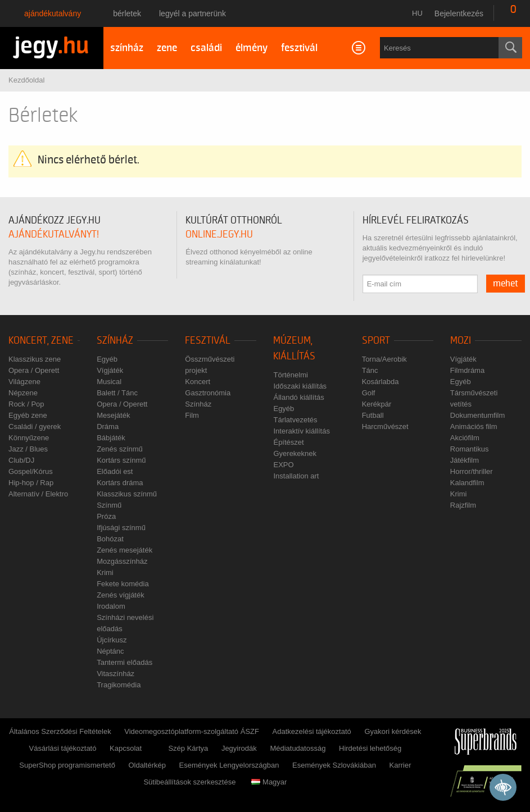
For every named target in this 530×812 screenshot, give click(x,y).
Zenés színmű (120, 449)
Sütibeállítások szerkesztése (189, 782)
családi (206, 48)
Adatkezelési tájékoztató (312, 731)
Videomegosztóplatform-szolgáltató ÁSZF (192, 731)
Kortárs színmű (121, 460)
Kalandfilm (467, 483)
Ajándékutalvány (53, 13)
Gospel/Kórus (31, 471)
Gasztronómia (208, 393)
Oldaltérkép (147, 765)
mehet (506, 284)
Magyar (269, 782)
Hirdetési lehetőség (370, 748)
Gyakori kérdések (393, 731)
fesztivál (299, 48)
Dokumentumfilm (478, 415)
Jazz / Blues (28, 449)
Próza (106, 516)
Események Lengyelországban (229, 765)
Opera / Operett (34, 370)
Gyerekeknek (295, 453)
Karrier (400, 765)
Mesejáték (113, 415)
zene (167, 48)
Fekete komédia (123, 584)
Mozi (461, 341)
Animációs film (474, 426)
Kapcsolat (126, 748)
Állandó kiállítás (298, 397)
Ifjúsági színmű (121, 528)
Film (192, 415)
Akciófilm (465, 438)
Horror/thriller (472, 471)
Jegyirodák (239, 748)
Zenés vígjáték (121, 595)
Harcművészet (385, 426)
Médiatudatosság (298, 748)
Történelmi (290, 375)
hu (417, 13)
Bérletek (127, 13)
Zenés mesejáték (124, 550)
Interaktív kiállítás (301, 431)
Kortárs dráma (120, 483)
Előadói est (115, 471)
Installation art (296, 476)
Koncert (198, 382)
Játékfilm (465, 460)
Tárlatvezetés (295, 420)
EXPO (283, 465)
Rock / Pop (26, 404)
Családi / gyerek (35, 426)
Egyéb (107, 359)
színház (127, 48)
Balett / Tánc (117, 393)
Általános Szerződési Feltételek (60, 731)
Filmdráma (467, 370)
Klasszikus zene (35, 359)
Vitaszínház (115, 674)
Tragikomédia (119, 685)
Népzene (23, 393)
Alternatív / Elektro (38, 494)
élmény (252, 48)
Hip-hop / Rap (31, 483)
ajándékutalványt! (54, 234)
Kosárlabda (380, 382)
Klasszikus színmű (127, 494)
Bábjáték (111, 438)
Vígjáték (110, 370)
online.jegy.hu (219, 234)
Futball (373, 415)
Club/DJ (21, 460)
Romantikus (470, 449)
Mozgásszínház (122, 561)
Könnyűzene (29, 438)
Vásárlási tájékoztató (63, 748)
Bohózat (110, 539)
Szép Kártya (188, 748)
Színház (115, 341)
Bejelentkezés (459, 13)
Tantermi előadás (124, 662)
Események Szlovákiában (334, 765)
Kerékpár (377, 404)
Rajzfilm (463, 505)
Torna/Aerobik (384, 359)
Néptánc (110, 651)
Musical (109, 382)
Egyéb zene (28, 415)
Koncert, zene (41, 341)
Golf (369, 393)
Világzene (24, 382)
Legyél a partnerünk (192, 13)
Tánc (370, 370)
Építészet (288, 442)
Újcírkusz (112, 640)
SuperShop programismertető (67, 765)
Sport (376, 341)
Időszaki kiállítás (300, 386)
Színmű (109, 505)
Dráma (108, 426)
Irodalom (111, 606)
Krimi (105, 572)
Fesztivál (208, 341)
